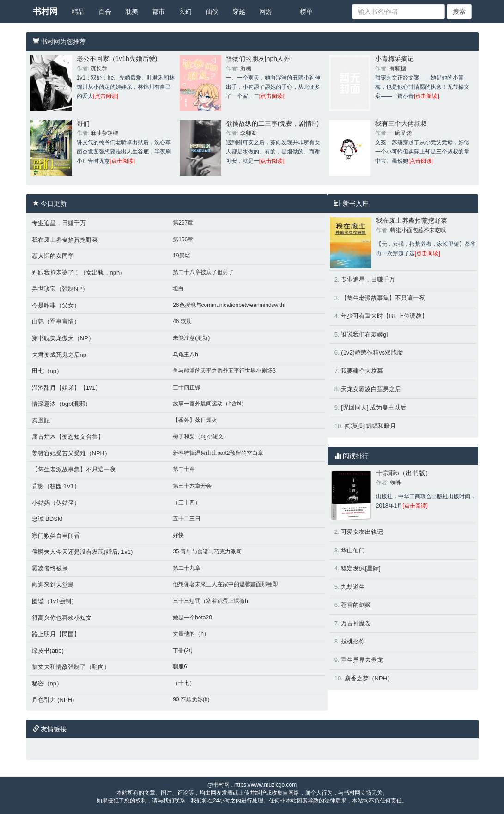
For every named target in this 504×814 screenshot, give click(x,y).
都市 (158, 12)
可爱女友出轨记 (362, 532)
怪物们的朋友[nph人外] (259, 59)
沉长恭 (99, 68)
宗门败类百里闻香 (56, 536)
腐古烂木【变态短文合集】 (68, 437)
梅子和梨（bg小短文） (201, 436)
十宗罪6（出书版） (404, 473)
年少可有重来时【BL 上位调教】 (384, 316)
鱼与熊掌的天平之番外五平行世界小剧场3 (224, 371)
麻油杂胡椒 (104, 133)
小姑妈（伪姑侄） (56, 503)
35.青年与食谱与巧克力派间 (207, 551)
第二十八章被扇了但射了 (203, 272)
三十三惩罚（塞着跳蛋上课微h (210, 601)
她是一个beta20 (192, 618)
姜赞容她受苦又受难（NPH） (71, 453)
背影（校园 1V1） (56, 486)
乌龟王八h (185, 355)
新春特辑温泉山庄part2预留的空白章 (218, 453)
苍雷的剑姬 (356, 605)
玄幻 (185, 12)
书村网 (45, 12)
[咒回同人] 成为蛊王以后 (373, 407)
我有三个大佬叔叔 (401, 123)
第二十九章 (187, 568)
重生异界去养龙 (362, 660)
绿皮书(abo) (48, 651)
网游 (266, 12)
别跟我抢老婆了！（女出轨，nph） (79, 272)
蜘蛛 (396, 483)
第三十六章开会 (192, 486)
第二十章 (184, 469)
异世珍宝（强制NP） (60, 289)
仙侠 (212, 12)
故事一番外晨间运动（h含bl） (210, 404)
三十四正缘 (187, 387)
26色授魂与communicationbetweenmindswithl (229, 305)
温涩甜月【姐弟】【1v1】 (67, 388)
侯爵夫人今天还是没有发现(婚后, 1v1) (82, 552)
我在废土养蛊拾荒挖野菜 (65, 240)
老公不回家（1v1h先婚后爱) (117, 59)
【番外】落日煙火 (195, 420)
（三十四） (187, 502)
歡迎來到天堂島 (53, 584)
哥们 (83, 123)
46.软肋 (182, 321)
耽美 (132, 12)
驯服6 (180, 667)
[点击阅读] (106, 96)
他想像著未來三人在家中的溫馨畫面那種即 (225, 584)
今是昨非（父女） (56, 305)
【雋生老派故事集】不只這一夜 (74, 469)
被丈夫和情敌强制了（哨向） (71, 667)
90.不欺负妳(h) (191, 699)
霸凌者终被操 (50, 568)
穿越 (239, 12)
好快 (178, 535)
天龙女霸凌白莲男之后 (371, 389)
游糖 (246, 68)
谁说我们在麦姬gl (364, 334)
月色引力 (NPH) (53, 700)
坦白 (178, 288)
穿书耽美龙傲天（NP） (63, 338)
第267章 (183, 223)
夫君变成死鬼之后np (59, 355)
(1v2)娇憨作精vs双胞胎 (372, 352)
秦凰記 (41, 420)
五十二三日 (187, 519)
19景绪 (181, 256)
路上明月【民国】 (56, 634)
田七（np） (47, 371)
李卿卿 (249, 133)
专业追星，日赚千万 (59, 223)
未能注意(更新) (191, 338)
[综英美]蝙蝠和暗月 (370, 426)
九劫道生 (353, 587)
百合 (105, 12)
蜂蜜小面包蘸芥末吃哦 (418, 230)
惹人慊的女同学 (53, 256)
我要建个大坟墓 (362, 371)
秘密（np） (47, 683)
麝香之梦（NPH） (369, 678)
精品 (78, 12)
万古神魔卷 (356, 623)
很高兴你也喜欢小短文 (62, 618)
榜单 (306, 12)
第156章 (183, 239)
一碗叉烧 (401, 133)
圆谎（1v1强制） (55, 601)
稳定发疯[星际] (361, 568)
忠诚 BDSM (47, 519)
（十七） (184, 683)
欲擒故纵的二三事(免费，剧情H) (272, 123)
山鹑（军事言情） (56, 321)
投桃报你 (353, 641)
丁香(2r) (183, 650)
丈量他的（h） (191, 634)
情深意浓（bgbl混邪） (62, 404)
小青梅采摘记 (395, 59)
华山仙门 (353, 550)
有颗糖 (398, 68)
